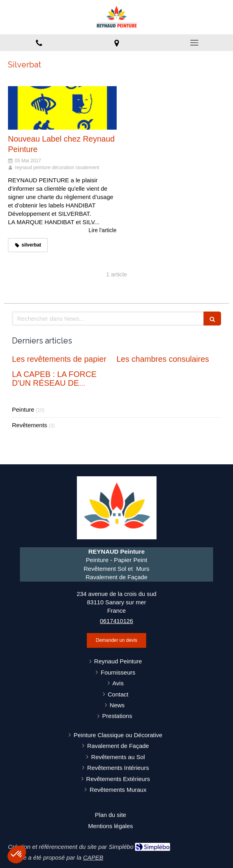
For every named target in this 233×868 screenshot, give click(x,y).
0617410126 (116, 621)
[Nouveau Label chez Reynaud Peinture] (62, 108)
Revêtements (29, 425)
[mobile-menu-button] (194, 43)
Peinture (23, 409)
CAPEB (93, 857)
